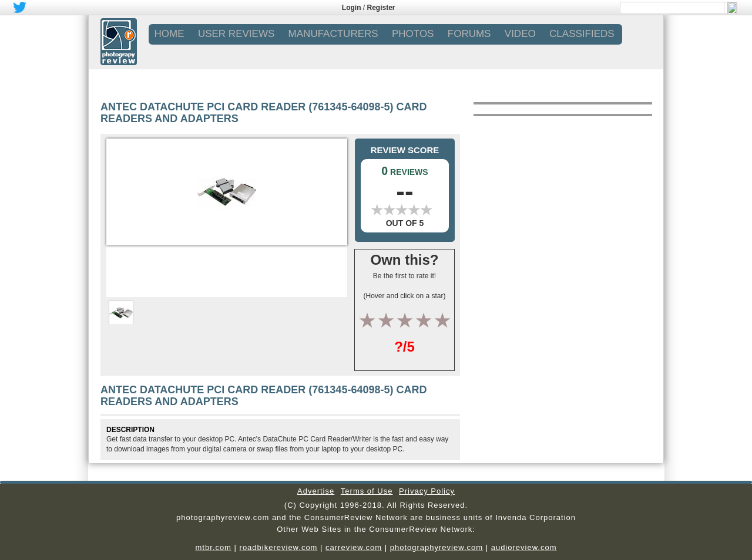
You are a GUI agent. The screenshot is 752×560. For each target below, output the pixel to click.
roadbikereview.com (279, 547)
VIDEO (520, 34)
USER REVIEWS (236, 34)
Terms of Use (367, 491)
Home (169, 34)
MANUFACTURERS (333, 34)
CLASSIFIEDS (582, 34)
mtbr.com (213, 547)
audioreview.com (524, 547)
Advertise (316, 491)
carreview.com (354, 547)
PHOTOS (413, 34)
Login (352, 8)
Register (381, 8)
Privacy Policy (427, 491)
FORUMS (469, 34)
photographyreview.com (437, 547)
